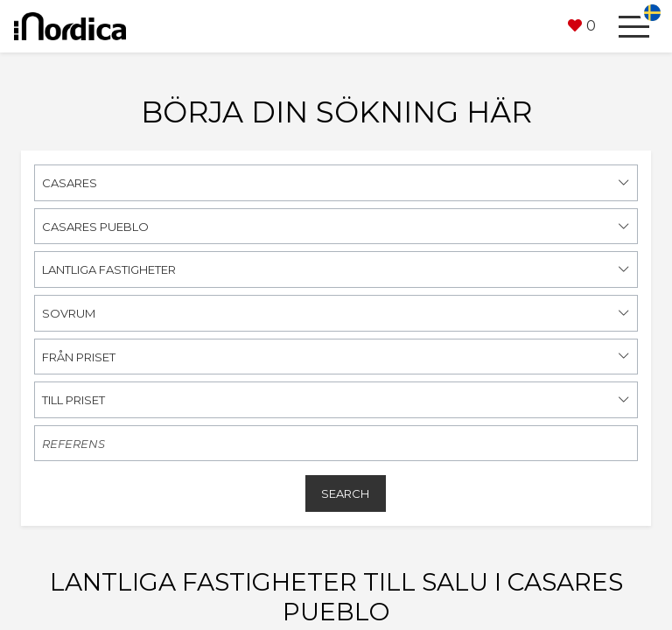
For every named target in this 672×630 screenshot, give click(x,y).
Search (345, 493)
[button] (582, 26)
